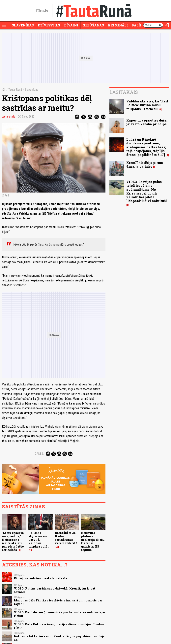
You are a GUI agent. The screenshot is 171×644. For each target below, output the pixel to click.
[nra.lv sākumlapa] (42, 11)
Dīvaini (71, 25)
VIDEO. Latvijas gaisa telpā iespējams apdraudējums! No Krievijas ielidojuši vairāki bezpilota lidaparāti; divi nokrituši (147, 191)
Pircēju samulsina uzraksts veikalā (40, 578)
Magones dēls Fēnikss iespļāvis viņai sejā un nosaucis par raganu (58, 602)
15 (30, 550)
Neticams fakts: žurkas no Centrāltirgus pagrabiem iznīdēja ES (59, 638)
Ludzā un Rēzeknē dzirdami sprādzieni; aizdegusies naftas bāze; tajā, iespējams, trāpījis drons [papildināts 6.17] (146, 147)
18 (57, 547)
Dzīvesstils (49, 25)
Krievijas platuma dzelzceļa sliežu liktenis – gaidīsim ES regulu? (93, 541)
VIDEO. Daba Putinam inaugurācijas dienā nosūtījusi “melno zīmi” (59, 626)
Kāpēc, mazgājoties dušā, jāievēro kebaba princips (147, 122)
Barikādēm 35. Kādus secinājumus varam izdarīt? (66, 538)
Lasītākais (124, 92)
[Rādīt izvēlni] (4, 25)
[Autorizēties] (167, 25)
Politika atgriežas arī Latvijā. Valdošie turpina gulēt (39, 540)
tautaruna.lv (9, 117)
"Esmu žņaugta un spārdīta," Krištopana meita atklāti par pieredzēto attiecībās (13, 541)
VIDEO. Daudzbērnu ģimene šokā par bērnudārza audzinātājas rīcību (60, 614)
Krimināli (118, 25)
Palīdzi (139, 25)
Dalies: (39, 454)
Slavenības (23, 25)
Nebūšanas (93, 25)
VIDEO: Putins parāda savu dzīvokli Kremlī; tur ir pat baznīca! (55, 590)
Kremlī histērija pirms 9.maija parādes (145, 164)
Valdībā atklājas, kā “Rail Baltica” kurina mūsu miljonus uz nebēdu (147, 105)
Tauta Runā (15, 90)
